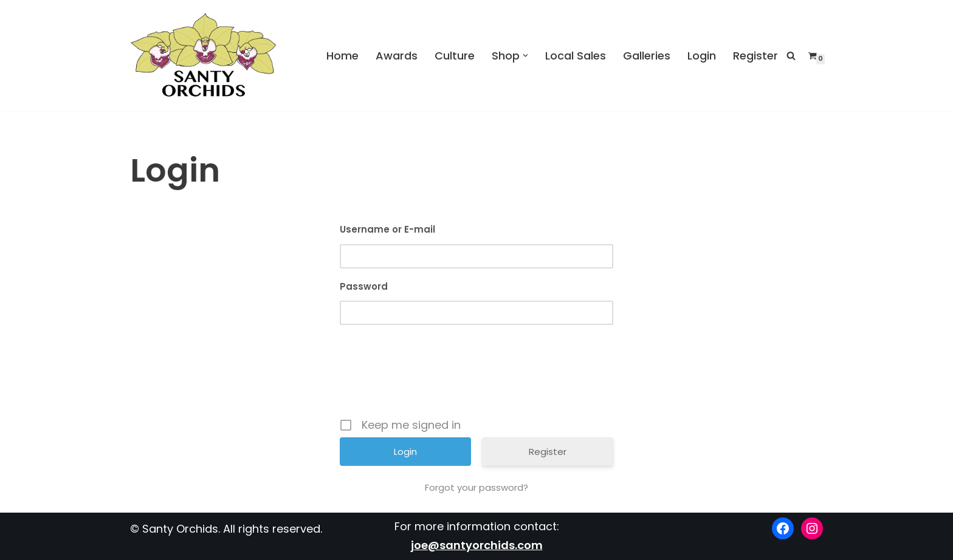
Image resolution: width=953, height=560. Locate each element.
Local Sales (576, 55)
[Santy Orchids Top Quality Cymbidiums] (204, 56)
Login (702, 55)
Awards (397, 55)
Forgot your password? (476, 488)
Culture (455, 55)
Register (755, 55)
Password (364, 286)
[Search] (791, 56)
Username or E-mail (387, 229)
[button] (525, 56)
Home (342, 55)
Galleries (647, 55)
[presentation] (478, 377)
